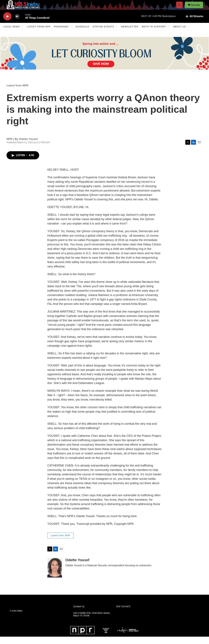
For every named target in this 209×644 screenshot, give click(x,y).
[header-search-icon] (181, 9)
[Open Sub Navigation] (22, 34)
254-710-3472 (123, 614)
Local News (12, 34)
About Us (179, 34)
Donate (197, 9)
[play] (7, 24)
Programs (61, 34)
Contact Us (79, 614)
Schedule (82, 34)
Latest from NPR (39, 34)
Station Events (103, 34)
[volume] (17, 24)
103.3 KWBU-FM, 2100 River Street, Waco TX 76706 (92, 622)
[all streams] (194, 24)
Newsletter (130, 34)
